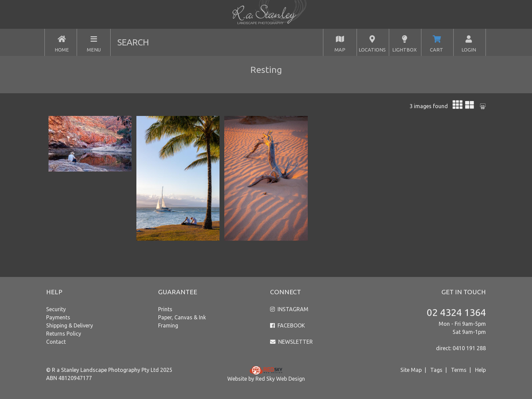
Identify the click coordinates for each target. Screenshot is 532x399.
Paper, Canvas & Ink (182, 317)
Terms (459, 370)
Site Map (411, 370)
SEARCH (133, 42)
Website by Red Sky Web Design (266, 379)
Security (56, 309)
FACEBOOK (291, 325)
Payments (58, 317)
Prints (165, 309)
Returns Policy (64, 334)
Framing (168, 325)
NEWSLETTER (296, 342)
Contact (56, 342)
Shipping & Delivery (70, 325)
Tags (436, 370)
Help (480, 370)
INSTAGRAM (293, 309)
